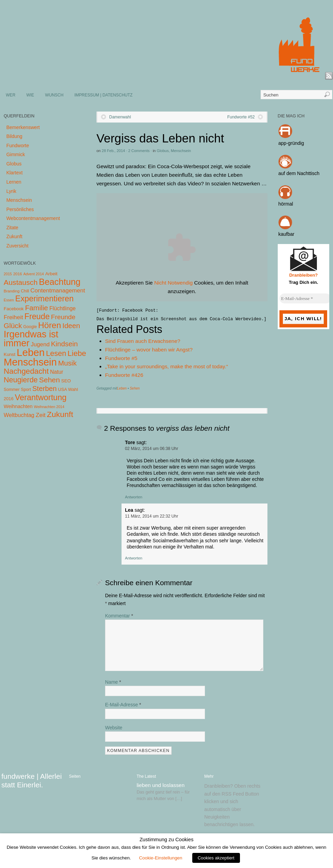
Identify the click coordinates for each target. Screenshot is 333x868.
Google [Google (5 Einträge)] (30, 327)
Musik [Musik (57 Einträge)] (67, 363)
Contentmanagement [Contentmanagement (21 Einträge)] (58, 291)
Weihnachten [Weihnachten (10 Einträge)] (18, 406)
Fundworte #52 (241, 117)
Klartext (14, 173)
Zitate (12, 228)
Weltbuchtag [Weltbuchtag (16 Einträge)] (19, 415)
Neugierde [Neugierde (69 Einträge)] (21, 380)
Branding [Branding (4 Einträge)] (12, 291)
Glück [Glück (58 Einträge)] (13, 326)
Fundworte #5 (121, 358)
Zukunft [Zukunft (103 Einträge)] (60, 414)
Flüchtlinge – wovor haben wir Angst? (149, 350)
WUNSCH (54, 95)
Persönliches (20, 209)
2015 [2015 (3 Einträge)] (8, 274)
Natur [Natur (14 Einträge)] (57, 372)
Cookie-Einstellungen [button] (161, 858)
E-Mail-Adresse (123, 705)
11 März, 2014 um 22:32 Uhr (152, 516)
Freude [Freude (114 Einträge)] (37, 316)
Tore (130, 442)
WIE (30, 95)
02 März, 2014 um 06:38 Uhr (152, 449)
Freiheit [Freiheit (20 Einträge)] (13, 317)
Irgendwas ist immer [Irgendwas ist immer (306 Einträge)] (31, 339)
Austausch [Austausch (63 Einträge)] (21, 282)
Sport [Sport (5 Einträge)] (26, 390)
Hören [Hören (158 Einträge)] (50, 325)
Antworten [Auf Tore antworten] (134, 497)
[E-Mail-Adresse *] (305, 299)
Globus (163, 151)
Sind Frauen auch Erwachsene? (143, 341)
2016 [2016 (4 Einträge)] (18, 274)
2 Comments (139, 151)
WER (11, 95)
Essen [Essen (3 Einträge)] (9, 300)
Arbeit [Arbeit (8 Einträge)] (51, 274)
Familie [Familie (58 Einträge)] (37, 308)
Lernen (14, 182)
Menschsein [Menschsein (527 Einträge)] (30, 362)
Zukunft (14, 236)
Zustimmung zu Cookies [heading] (166, 840)
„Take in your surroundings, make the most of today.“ (166, 366)
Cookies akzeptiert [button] (216, 858)
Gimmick (15, 154)
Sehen (135, 388)
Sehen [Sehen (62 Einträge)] (50, 380)
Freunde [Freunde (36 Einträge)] (63, 317)
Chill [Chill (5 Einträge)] (25, 291)
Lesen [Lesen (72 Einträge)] (56, 353)
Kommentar (119, 616)
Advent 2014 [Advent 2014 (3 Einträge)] (34, 274)
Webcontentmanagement (33, 218)
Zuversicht (17, 246)
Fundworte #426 (124, 375)
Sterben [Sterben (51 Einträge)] (44, 389)
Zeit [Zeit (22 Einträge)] (41, 415)
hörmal (286, 204)
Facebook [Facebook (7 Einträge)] (14, 309)
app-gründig (291, 143)
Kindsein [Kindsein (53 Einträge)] (64, 344)
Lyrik (11, 191)
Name (113, 682)
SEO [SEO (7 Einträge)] (66, 381)
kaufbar (286, 234)
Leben (122, 388)
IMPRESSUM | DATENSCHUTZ (104, 95)
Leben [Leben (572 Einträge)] (31, 352)
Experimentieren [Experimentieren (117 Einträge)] (44, 299)
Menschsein (181, 151)
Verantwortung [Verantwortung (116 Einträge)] (41, 397)
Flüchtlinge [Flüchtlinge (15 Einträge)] (63, 308)
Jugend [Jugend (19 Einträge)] (40, 344)
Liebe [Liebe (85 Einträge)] (77, 353)
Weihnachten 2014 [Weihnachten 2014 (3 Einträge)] (49, 407)
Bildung (14, 136)
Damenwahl (120, 117)
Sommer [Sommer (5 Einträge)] (12, 390)
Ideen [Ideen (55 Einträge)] (71, 326)
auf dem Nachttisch (299, 173)
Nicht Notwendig (173, 283)
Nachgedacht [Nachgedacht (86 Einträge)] (26, 371)
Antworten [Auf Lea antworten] (134, 558)
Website (114, 728)
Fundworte (18, 146)
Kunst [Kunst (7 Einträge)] (10, 354)
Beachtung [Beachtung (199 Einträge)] (60, 282)
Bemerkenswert (23, 127)
